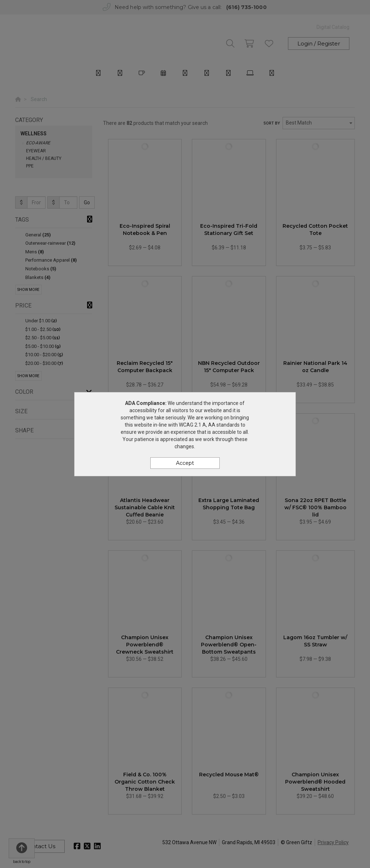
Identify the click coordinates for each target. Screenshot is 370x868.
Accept (185, 463)
